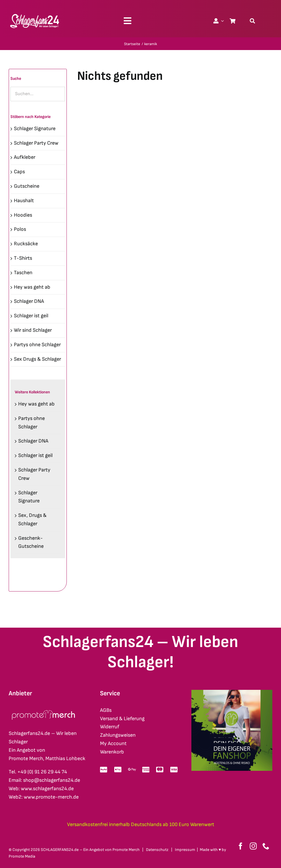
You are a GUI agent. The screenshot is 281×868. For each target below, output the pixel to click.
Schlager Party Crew (36, 143)
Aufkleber (25, 157)
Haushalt (24, 201)
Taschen (23, 273)
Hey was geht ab (32, 287)
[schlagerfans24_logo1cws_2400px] (35, 13)
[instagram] (253, 846)
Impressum (185, 850)
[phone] (266, 846)
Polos (20, 229)
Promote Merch (126, 850)
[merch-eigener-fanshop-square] (232, 692)
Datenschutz (157, 850)
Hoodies (23, 215)
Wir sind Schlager (33, 330)
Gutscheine (27, 186)
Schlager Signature (35, 129)
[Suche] (252, 21)
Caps (19, 172)
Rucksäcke (26, 244)
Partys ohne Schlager (37, 345)
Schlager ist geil (31, 316)
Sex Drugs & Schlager (37, 359)
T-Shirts (23, 258)
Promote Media (22, 856)
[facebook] (241, 846)
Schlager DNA (29, 301)
